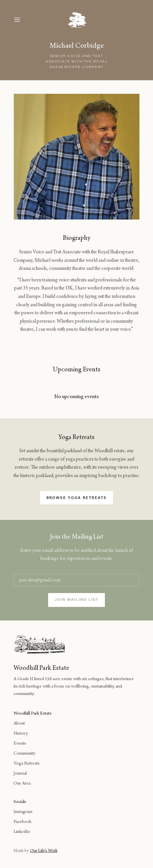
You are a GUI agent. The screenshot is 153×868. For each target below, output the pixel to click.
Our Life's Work (44, 851)
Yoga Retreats (27, 764)
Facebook (22, 822)
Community (24, 754)
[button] (23, 20)
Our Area (22, 784)
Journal (20, 774)
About (19, 724)
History (21, 734)
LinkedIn (22, 832)
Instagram (23, 812)
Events (20, 744)
